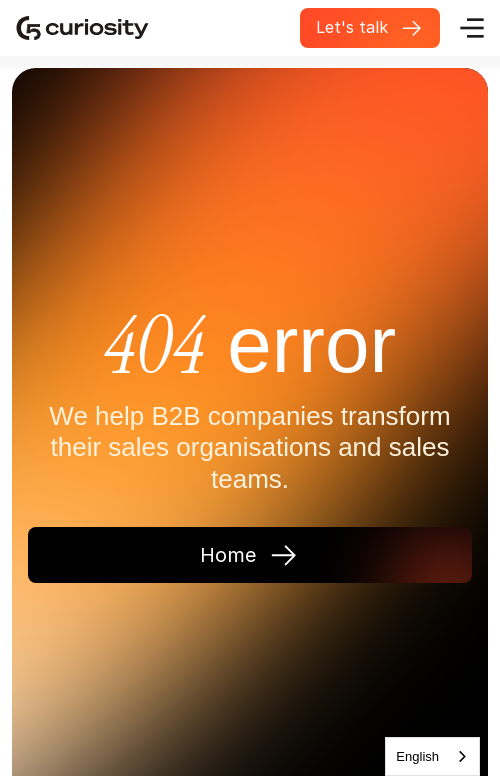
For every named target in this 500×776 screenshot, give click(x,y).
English (417, 756)
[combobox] (432, 756)
